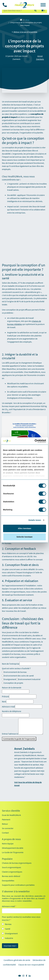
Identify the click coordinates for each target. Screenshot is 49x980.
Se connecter (8, 828)
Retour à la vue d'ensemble (25, 32)
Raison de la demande (12, 688)
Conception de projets (13, 683)
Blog (27, 20)
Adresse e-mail (8, 707)
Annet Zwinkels (40, 58)
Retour (5, 824)
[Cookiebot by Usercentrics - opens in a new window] (35, 441)
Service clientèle (11, 811)
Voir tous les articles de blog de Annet (28, 784)
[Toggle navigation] (43, 5)
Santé (8, 929)
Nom (4, 701)
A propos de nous (11, 839)
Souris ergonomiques (11, 867)
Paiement (6, 819)
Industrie (9, 938)
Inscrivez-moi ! (10, 946)
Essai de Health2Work (11, 815)
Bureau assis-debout (11, 876)
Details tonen (35, 520)
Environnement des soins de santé (18, 676)
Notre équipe (8, 844)
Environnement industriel (28, 679)
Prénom (5, 696)
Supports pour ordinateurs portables (18, 885)
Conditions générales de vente (17, 960)
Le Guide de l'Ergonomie (13, 852)
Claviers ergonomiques (12, 872)
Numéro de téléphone (12, 711)
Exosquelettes (8, 881)
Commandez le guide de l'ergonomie (19, 739)
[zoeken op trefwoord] (17, 10)
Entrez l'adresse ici (10, 734)
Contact (5, 833)
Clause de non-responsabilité (31, 965)
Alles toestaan (25, 528)
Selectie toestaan (24, 537)
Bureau (8, 924)
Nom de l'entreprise (11, 664)
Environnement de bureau (14, 672)
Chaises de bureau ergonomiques (17, 863)
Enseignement (9, 679)
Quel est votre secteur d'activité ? (16, 668)
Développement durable (13, 848)
